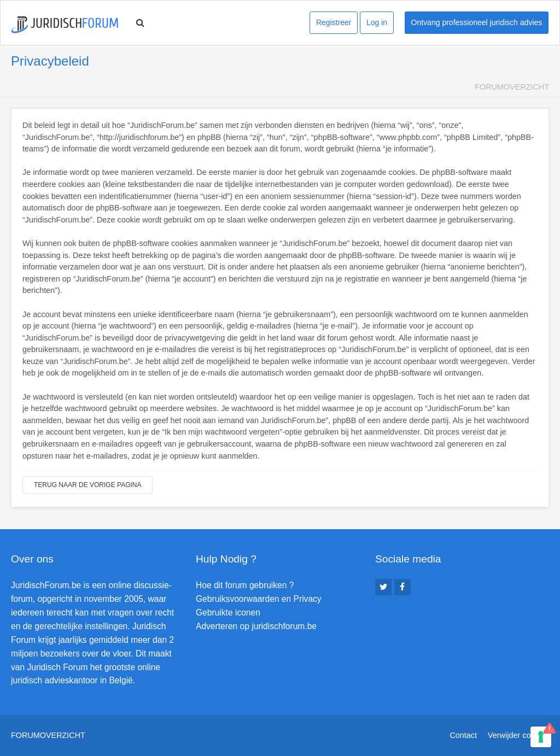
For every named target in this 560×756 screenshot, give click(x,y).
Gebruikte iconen (228, 613)
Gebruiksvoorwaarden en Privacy (259, 599)
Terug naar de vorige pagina (87, 485)
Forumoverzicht (512, 87)
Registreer (334, 22)
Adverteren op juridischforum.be (256, 626)
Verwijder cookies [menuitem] (518, 735)
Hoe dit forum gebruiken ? (245, 585)
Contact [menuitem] (463, 735)
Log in (377, 22)
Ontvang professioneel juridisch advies (477, 22)
